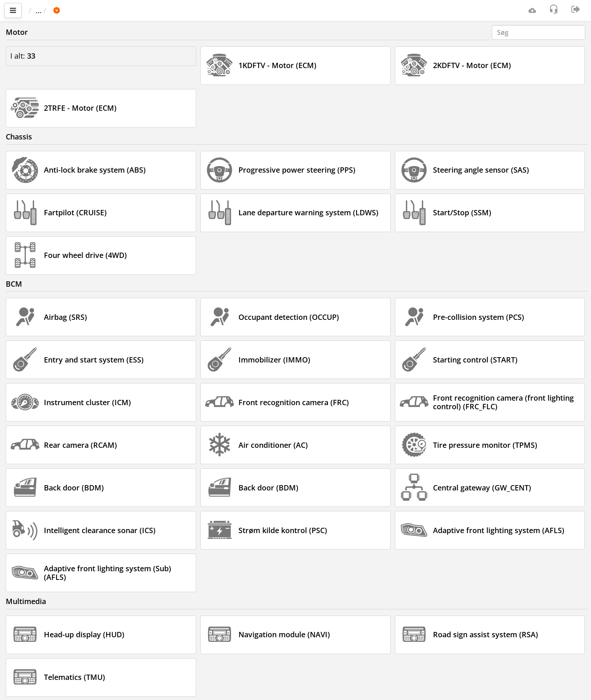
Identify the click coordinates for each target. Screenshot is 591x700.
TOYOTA (113, 10)
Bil (84, 10)
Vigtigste (47, 10)
